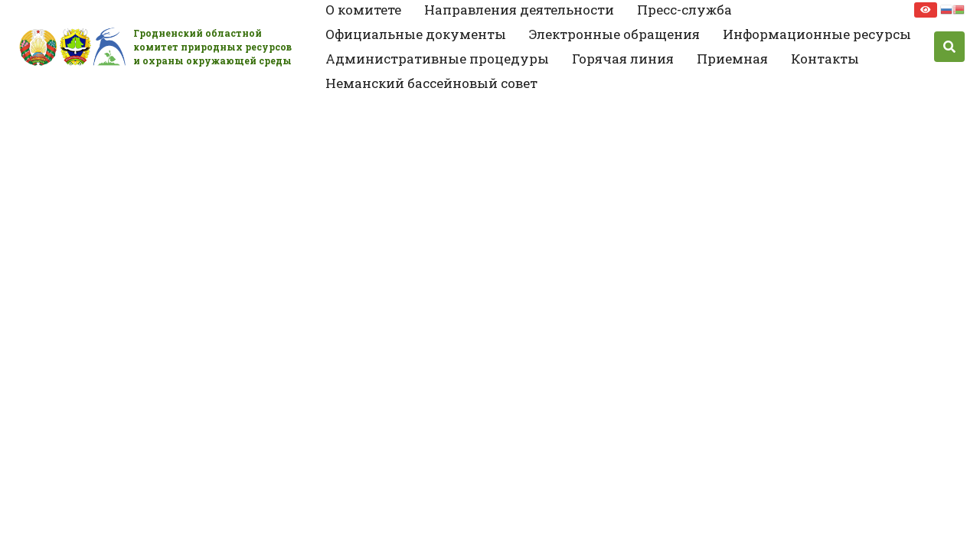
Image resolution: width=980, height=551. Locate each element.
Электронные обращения (614, 34)
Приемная (732, 59)
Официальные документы (416, 34)
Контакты (825, 59)
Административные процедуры (437, 59)
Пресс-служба (684, 10)
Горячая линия (623, 59)
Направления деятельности (519, 10)
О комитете (363, 10)
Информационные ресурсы (817, 34)
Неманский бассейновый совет (431, 83)
